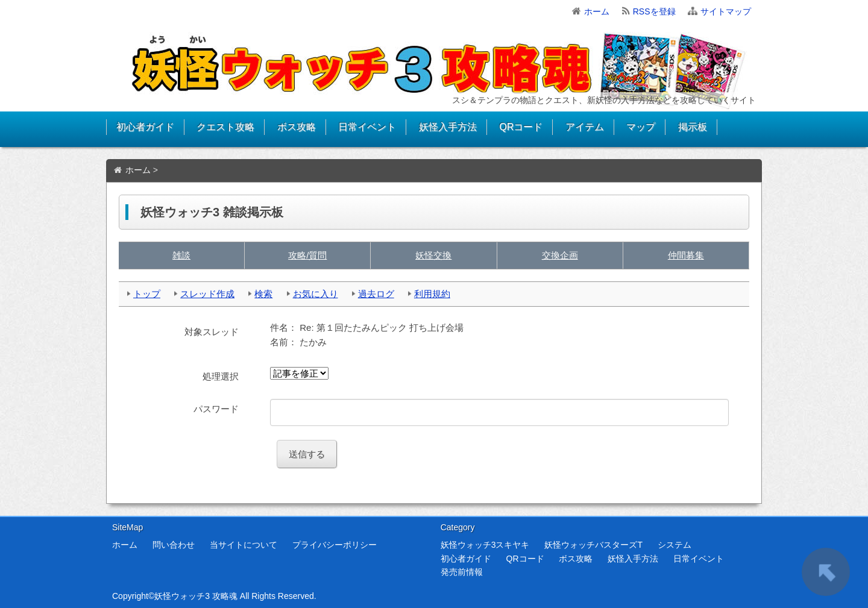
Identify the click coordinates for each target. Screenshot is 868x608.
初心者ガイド (145, 127)
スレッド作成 (207, 294)
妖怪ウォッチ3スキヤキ (485, 545)
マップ (641, 127)
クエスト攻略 (225, 127)
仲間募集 (686, 255)
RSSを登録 (654, 11)
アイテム (585, 127)
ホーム (597, 11)
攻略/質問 (307, 255)
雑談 (181, 255)
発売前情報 (462, 572)
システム (675, 545)
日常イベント (367, 127)
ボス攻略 (297, 127)
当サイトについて (244, 545)
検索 (263, 294)
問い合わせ (174, 545)
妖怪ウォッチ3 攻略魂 (196, 596)
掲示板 (693, 127)
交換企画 (560, 255)
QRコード (521, 127)
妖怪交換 (433, 255)
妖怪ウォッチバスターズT (593, 545)
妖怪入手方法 (448, 127)
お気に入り (316, 294)
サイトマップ (726, 11)
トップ (147, 294)
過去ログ (376, 294)
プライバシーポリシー (335, 545)
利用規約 (432, 294)
